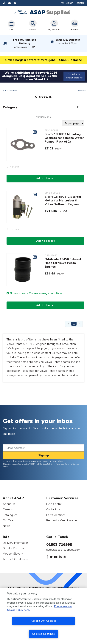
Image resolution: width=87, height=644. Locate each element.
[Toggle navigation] (11, 26)
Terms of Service (72, 464)
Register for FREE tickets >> (74, 76)
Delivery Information (16, 543)
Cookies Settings (43, 634)
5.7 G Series (11, 91)
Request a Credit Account (63, 520)
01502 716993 (59, 545)
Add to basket (45, 178)
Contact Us (53, 509)
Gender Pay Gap (13, 548)
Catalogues (10, 515)
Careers (8, 509)
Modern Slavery (13, 554)
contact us (48, 353)
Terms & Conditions (15, 559)
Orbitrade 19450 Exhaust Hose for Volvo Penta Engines (63, 263)
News (7, 526)
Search (33, 25)
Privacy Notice (56, 461)
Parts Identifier (56, 515)
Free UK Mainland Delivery (25, 44)
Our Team (9, 520)
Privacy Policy (55, 464)
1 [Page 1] (74, 324)
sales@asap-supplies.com (63, 550)
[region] (43, 616)
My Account (54, 25)
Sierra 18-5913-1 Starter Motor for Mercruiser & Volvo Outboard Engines (63, 201)
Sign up (44, 455)
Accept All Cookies (44, 621)
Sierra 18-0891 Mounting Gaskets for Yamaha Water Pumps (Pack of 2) (64, 138)
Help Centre (54, 504)
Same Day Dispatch (68, 42)
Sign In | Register (73, 3)
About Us (9, 504)
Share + (82, 91)
